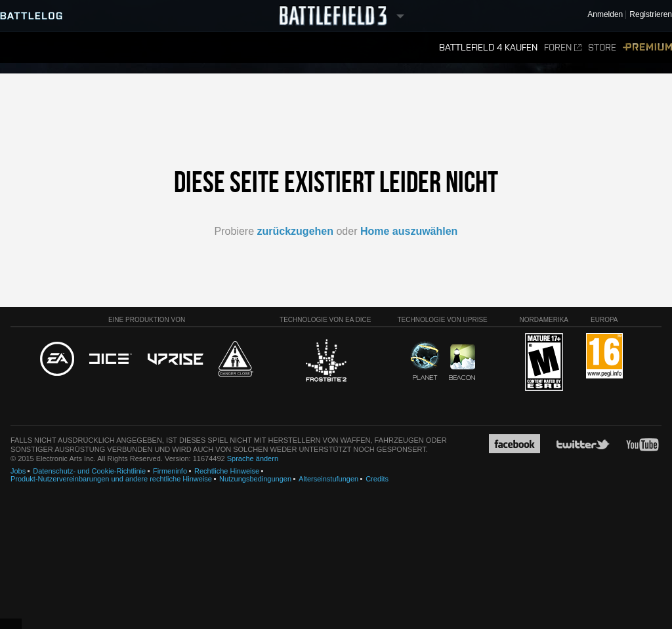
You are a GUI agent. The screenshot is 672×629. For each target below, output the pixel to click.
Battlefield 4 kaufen (488, 48)
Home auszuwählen (409, 231)
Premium (647, 48)
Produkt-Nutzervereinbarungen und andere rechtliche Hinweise (111, 479)
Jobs (18, 471)
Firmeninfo (170, 471)
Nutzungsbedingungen (255, 479)
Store (602, 48)
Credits (377, 479)
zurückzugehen (295, 231)
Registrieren (651, 15)
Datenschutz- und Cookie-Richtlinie (89, 471)
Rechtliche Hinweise (227, 471)
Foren (563, 48)
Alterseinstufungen (328, 479)
